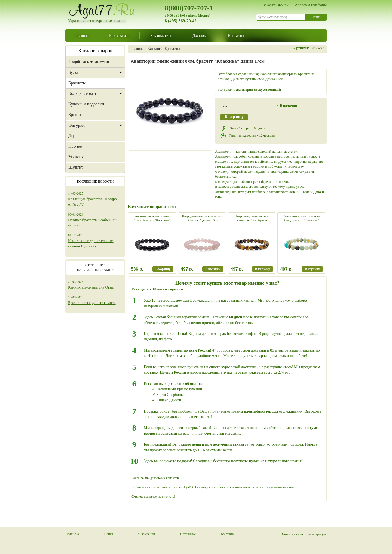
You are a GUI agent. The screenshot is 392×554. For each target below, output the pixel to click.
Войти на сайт (292, 534)
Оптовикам (188, 534)
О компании (147, 534)
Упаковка (77, 157)
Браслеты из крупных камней (92, 303)
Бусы (73, 72)
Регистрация (317, 534)
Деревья (76, 136)
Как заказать (119, 35)
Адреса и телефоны (311, 5)
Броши (75, 115)
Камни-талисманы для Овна (91, 287)
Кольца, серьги (82, 93)
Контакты (236, 35)
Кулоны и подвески (86, 104)
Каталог (154, 49)
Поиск (109, 534)
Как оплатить (161, 35)
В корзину (234, 116)
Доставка (200, 35)
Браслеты (77, 83)
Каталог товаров (95, 51)
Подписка (72, 534)
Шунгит (76, 167)
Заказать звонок (276, 5)
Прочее (75, 146)
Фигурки (76, 125)
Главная (82, 35)
